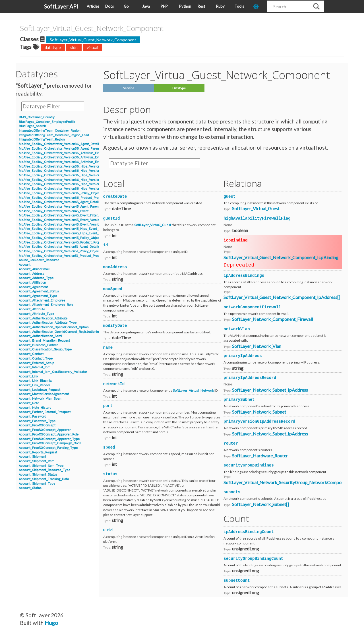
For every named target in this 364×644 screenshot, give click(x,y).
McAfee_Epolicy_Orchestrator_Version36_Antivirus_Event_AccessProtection (75, 157)
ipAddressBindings (244, 276)
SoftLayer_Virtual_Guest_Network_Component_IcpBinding (281, 257)
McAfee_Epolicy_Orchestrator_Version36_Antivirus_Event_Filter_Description (75, 162)
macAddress (115, 267)
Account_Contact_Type (36, 359)
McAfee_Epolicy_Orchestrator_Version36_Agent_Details (60, 144)
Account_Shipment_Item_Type (41, 466)
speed (109, 447)
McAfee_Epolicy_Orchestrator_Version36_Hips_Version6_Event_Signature (73, 171)
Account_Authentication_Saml (40, 336)
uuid (108, 530)
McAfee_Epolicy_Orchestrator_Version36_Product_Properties (64, 198)
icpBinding (235, 240)
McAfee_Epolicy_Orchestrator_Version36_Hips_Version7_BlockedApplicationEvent (79, 180)
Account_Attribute (32, 309)
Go (126, 6)
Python (185, 6)
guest (229, 197)
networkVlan (237, 329)
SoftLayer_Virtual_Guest (153, 225)
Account (25, 265)
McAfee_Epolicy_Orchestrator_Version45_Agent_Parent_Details (65, 207)
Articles (93, 6)
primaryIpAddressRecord (250, 378)
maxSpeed (113, 289)
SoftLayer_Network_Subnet (259, 412)
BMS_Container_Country (37, 117)
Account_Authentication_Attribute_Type (48, 323)
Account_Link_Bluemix (35, 381)
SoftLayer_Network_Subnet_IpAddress (270, 390)
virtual (92, 47)
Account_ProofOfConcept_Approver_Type (49, 439)
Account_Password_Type (37, 421)
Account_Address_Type (36, 278)
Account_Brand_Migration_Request (44, 341)
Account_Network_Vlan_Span (40, 399)
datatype (53, 47)
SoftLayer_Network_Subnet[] (260, 504)
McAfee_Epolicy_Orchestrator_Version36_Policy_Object (60, 193)
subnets (232, 492)
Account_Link (28, 376)
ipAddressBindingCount (249, 532)
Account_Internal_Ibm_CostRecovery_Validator (53, 372)
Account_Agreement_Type (38, 296)
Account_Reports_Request (38, 452)
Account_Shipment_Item (37, 461)
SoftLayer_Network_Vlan (257, 346)
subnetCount (237, 581)
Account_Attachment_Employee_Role (46, 305)
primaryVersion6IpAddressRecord (259, 422)
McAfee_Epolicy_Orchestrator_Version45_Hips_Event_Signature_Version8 (73, 233)
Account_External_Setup (37, 363)
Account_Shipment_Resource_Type (45, 470)
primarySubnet (239, 400)
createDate (115, 197)
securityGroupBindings (249, 465)
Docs (109, 6)
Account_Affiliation (32, 283)
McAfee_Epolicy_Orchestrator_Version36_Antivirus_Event (61, 153)
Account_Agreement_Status (39, 291)
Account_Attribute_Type (36, 314)
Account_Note (29, 403)
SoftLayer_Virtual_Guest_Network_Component (93, 40)
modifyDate (115, 326)
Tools (239, 6)
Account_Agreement (33, 287)
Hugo (51, 623)
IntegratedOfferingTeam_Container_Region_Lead (54, 135)
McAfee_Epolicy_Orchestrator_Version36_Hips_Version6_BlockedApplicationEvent (79, 167)
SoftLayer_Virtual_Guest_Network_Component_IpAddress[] (282, 297)
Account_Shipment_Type (37, 484)
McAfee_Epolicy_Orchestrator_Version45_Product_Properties (64, 242)
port (108, 406)
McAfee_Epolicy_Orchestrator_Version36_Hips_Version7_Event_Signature (73, 184)
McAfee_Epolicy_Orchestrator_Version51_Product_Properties (63, 256)
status (110, 474)
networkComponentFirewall (252, 307)
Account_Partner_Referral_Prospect (45, 412)
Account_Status (30, 488)
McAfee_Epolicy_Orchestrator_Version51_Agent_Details (59, 247)
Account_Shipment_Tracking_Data (44, 479)
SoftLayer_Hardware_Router (260, 456)
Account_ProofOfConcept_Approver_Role (49, 435)
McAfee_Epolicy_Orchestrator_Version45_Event (54, 211)
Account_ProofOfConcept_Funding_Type (48, 448)
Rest (201, 6)
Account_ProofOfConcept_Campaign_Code (50, 443)
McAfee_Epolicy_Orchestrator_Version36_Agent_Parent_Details (65, 149)
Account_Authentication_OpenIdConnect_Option (54, 327)
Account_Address (32, 274)
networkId (114, 384)
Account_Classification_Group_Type (45, 349)
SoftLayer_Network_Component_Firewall (272, 319)
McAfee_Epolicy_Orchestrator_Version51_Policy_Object (59, 251)
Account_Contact (31, 354)
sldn (74, 47)
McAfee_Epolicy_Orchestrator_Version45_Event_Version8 (61, 225)
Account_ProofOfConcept (37, 425)
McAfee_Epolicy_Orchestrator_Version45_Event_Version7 (61, 220)
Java (146, 6)
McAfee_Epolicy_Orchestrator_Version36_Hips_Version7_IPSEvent (68, 189)
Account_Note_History (35, 408)
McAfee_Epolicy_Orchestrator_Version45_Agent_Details (60, 202)
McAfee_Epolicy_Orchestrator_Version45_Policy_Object (60, 238)
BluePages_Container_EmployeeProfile (47, 122)
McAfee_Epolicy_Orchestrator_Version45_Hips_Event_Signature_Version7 (73, 229)
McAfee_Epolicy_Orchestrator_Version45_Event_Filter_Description (67, 215)
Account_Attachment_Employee (42, 301)
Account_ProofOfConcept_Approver (45, 430)
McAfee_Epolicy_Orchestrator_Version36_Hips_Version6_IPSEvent (68, 175)
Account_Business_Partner (38, 345)
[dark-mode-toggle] (258, 6)
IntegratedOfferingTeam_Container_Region (49, 131)
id (106, 245)
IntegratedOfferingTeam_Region (42, 140)
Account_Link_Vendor (34, 385)
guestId (112, 218)
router (231, 443)
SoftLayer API (61, 6)
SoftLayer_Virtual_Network (193, 390)
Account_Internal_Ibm (35, 367)
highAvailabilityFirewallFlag (257, 218)
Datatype (179, 88)
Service (129, 88)
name (108, 348)
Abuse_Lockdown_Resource (39, 260)
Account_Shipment (32, 457)
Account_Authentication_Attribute (43, 318)
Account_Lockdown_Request (40, 390)
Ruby (220, 6)
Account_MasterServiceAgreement (44, 394)
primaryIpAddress (243, 356)
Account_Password (33, 417)
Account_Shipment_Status (38, 475)
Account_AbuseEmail (34, 269)
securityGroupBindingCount (253, 559)
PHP (164, 6)
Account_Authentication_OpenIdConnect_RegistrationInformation (66, 332)
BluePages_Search (32, 126)
